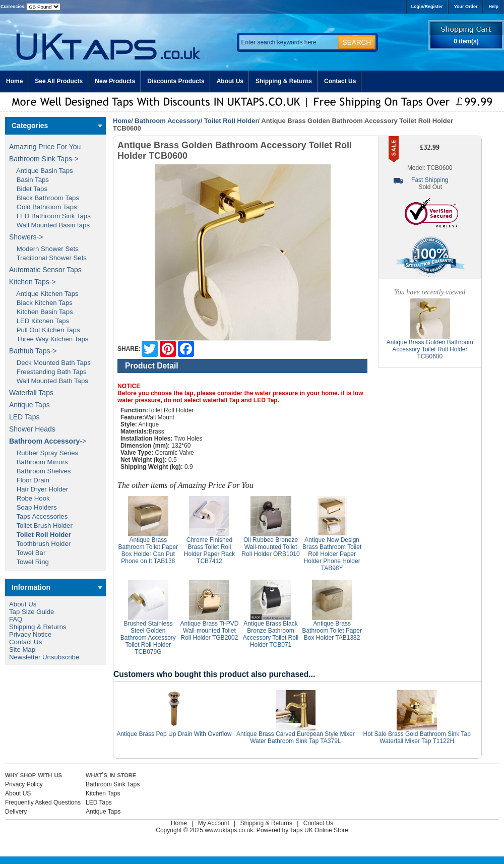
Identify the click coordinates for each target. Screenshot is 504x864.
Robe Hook (29, 498)
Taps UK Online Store (319, 830)
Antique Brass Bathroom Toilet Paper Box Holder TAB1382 (332, 631)
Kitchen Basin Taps (41, 312)
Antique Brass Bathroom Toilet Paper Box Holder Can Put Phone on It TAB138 (148, 550)
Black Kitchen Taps (41, 303)
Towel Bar (27, 553)
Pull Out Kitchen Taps (45, 330)
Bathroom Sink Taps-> (44, 159)
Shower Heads (32, 429)
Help (493, 7)
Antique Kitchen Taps (44, 294)
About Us (230, 81)
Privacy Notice (30, 634)
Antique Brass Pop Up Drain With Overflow (174, 734)
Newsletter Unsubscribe (44, 657)
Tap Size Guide (31, 612)
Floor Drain (29, 480)
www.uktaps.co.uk (229, 830)
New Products (115, 81)
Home (14, 81)
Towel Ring (29, 562)
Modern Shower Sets (44, 249)
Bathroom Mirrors (39, 462)
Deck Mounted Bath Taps (50, 363)
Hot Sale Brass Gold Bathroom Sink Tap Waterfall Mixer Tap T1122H (417, 737)
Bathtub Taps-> (33, 351)
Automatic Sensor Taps (45, 270)
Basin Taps (29, 180)
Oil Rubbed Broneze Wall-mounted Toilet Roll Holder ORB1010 (270, 547)
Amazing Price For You (45, 147)
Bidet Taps (28, 189)
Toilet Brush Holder (41, 526)
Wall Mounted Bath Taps (49, 381)
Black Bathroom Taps (44, 198)
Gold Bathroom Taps (43, 207)
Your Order (466, 7)
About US (18, 793)
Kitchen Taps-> (33, 282)
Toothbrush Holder (40, 544)
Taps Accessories (38, 516)
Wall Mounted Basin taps (49, 225)
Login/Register (427, 7)
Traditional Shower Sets (48, 258)
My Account (214, 823)
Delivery (16, 812)
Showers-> (26, 237)
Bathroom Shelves (40, 471)
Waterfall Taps (31, 393)
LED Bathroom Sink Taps (50, 216)
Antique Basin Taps (41, 171)
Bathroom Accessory (167, 121)
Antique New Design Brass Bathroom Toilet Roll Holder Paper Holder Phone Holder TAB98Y (332, 554)
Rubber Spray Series (44, 453)
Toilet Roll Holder (231, 121)
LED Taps (24, 417)
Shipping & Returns (284, 81)
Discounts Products (176, 81)
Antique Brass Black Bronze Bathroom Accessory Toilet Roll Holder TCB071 (271, 634)
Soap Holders (33, 507)
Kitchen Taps (103, 793)
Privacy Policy (24, 784)
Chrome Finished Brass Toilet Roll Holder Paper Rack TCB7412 (209, 550)
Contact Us (340, 81)
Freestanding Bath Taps (48, 372)
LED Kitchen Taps (39, 321)
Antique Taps (29, 405)
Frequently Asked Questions (43, 803)
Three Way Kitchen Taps (49, 339)
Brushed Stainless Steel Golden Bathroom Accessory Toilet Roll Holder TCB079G (148, 638)
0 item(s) (466, 41)
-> (48, 441)
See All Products (59, 81)
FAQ (16, 619)
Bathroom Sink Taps (113, 784)
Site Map (22, 650)
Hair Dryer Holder (39, 489)
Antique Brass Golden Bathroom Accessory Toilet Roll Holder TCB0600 (430, 349)
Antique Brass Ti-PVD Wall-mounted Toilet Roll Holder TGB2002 (209, 631)
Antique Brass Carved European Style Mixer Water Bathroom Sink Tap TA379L (296, 737)
